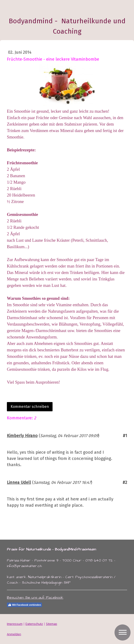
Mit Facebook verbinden (24, 605)
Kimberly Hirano (22, 436)
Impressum (15, 624)
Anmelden (14, 634)
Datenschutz (34, 624)
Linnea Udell (19, 482)
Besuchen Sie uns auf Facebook (35, 597)
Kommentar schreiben (30, 407)
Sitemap (52, 624)
